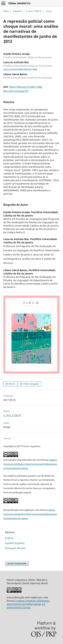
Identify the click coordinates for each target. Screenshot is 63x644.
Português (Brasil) (15, 548)
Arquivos (17, 11)
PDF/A (11, 384)
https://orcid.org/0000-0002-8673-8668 (20, 69)
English (9, 538)
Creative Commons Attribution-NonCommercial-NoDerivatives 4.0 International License (30, 464)
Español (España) (15, 543)
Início (6, 11)
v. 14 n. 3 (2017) (34, 11)
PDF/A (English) (31, 384)
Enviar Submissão (17, 563)
